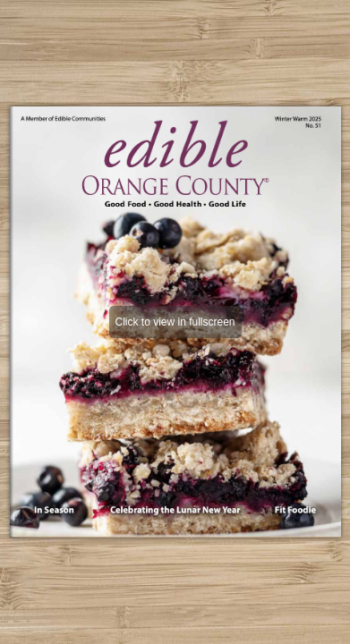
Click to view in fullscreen (175, 322)
